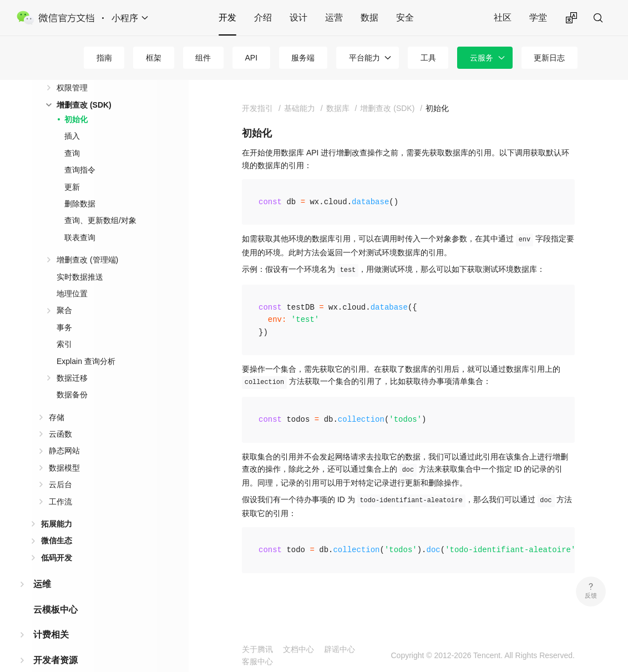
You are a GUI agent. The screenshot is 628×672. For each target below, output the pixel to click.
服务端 (303, 58)
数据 (369, 17)
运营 (334, 17)
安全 (405, 17)
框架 (154, 58)
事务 (64, 327)
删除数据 (80, 204)
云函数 (60, 434)
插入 (72, 136)
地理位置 (72, 294)
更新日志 (549, 58)
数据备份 (72, 395)
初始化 (76, 119)
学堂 (538, 17)
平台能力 (364, 58)
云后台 (60, 484)
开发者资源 (55, 660)
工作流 (60, 502)
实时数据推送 (80, 277)
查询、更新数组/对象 (100, 220)
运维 (42, 584)
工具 (428, 58)
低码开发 (57, 558)
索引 (64, 344)
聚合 (64, 310)
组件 (203, 58)
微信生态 (57, 540)
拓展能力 (57, 524)
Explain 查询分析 (86, 361)
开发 (227, 17)
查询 (72, 153)
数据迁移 (72, 378)
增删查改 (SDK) (84, 105)
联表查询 (80, 238)
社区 (503, 17)
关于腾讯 (257, 649)
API (251, 58)
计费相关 (51, 635)
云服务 (482, 58)
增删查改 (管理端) (87, 260)
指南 (104, 58)
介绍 (263, 17)
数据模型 (64, 468)
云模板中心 (55, 610)
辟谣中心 (340, 649)
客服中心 (257, 661)
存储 (57, 417)
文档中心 (298, 649)
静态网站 (64, 451)
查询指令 (80, 170)
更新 (72, 187)
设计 (298, 17)
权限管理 (72, 88)
